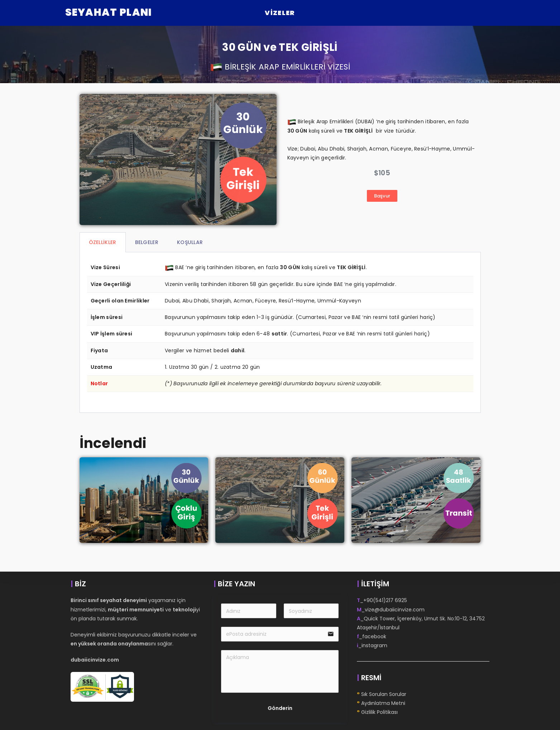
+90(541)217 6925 (385, 600)
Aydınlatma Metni (383, 703)
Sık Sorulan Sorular (384, 694)
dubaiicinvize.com (95, 660)
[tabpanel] (280, 333)
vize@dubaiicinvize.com (395, 610)
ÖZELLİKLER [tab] (103, 242)
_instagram (372, 645)
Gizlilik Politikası (379, 712)
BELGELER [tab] (147, 242)
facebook (374, 636)
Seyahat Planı (109, 12)
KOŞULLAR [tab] (190, 242)
